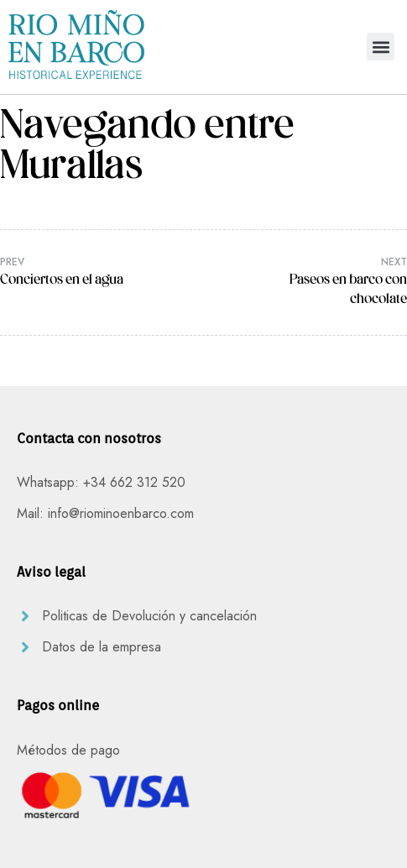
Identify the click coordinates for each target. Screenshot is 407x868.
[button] (381, 47)
